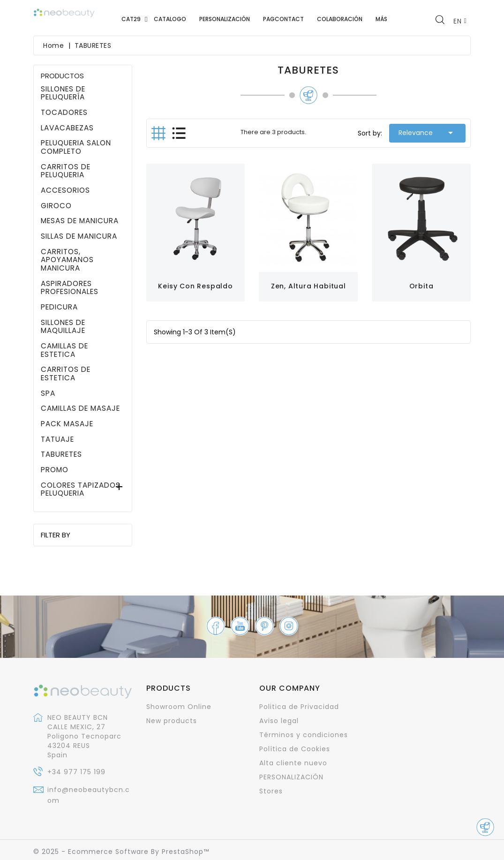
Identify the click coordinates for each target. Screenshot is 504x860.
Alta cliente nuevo (293, 763)
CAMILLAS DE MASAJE (80, 408)
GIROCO (56, 206)
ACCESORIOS (65, 190)
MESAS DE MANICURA (80, 221)
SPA (48, 393)
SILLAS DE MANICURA (79, 236)
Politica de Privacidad (299, 707)
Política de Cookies (295, 749)
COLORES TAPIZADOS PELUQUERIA (81, 489)
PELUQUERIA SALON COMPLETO (76, 147)
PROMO (55, 470)
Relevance (427, 133)
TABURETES (61, 454)
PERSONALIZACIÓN (291, 777)
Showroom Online (179, 707)
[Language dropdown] (460, 21)
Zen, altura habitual (308, 286)
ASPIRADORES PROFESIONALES (70, 288)
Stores (271, 791)
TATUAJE (57, 439)
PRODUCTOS (62, 76)
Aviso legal (279, 721)
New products (172, 721)
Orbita (421, 286)
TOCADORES (64, 113)
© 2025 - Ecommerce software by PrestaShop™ (121, 852)
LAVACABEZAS (67, 128)
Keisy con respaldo (195, 286)
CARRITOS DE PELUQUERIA (66, 171)
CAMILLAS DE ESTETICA (64, 350)
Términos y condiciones (304, 735)
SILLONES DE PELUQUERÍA (63, 93)
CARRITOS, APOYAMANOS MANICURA (67, 260)
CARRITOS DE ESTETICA (66, 373)
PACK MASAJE (67, 424)
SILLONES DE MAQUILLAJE (63, 327)
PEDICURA (59, 307)
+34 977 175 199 (76, 772)
